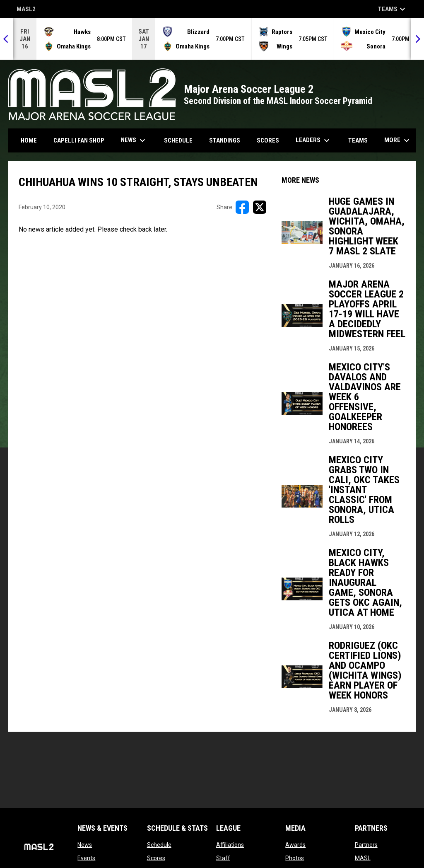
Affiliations (230, 845)
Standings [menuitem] (225, 140)
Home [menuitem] (29, 140)
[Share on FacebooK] (242, 207)
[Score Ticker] (212, 39)
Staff (223, 858)
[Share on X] (260, 207)
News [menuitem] (134, 140)
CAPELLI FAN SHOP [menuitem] (82, 140)
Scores (156, 858)
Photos (295, 858)
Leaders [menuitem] (314, 140)
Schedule (159, 845)
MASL (363, 858)
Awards (295, 845)
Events (86, 858)
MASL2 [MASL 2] (26, 10)
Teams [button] (393, 9)
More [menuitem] (398, 140)
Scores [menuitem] (268, 140)
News (85, 845)
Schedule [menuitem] (178, 140)
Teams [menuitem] (358, 140)
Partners (366, 845)
